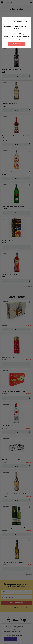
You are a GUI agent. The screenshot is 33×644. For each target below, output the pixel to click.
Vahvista (16, 44)
